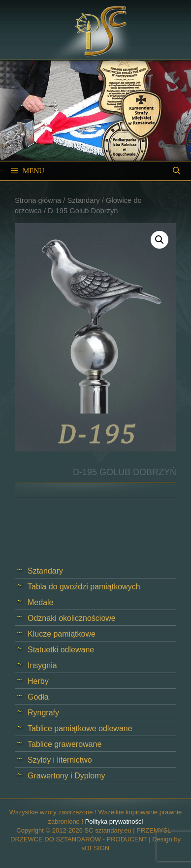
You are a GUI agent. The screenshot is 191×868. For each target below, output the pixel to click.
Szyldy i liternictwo (60, 760)
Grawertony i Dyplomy (66, 776)
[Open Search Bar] (176, 171)
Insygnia (42, 665)
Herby (38, 681)
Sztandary (83, 200)
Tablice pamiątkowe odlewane (80, 728)
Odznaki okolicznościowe (72, 618)
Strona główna (38, 200)
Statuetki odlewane (61, 650)
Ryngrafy (43, 713)
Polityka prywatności (114, 821)
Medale (40, 602)
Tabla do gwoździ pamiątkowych (84, 587)
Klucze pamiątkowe (62, 634)
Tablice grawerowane (64, 744)
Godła (38, 697)
